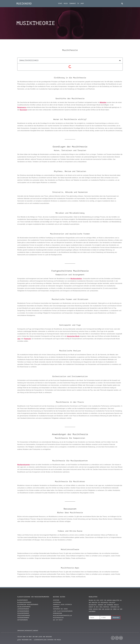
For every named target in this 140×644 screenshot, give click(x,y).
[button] (122, 4)
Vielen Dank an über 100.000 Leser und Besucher (35, 637)
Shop (82, 4)
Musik (66, 4)
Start (60, 4)
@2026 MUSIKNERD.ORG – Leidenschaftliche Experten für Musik (39, 640)
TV (78, 4)
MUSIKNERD (24, 4)
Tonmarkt (72, 4)
